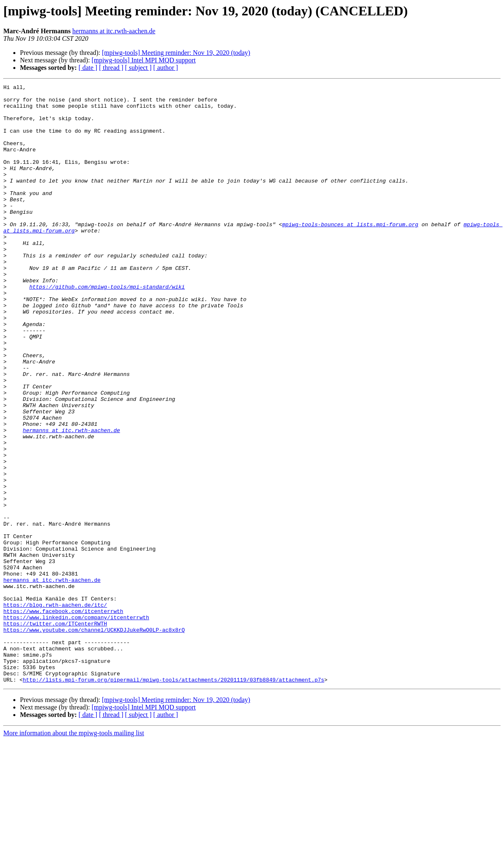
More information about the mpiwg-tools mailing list (74, 853)
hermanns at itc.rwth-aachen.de (114, 31)
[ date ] (88, 68)
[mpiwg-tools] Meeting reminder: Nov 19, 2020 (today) (176, 53)
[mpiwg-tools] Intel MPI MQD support (144, 60)
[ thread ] (111, 68)
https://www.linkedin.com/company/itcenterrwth (76, 724)
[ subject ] (138, 68)
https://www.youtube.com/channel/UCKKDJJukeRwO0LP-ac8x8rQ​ (94, 739)
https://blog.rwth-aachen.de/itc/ (55, 709)
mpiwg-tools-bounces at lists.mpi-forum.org (350, 253)
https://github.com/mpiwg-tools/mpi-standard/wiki (107, 328)
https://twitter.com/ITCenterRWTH (55, 732)
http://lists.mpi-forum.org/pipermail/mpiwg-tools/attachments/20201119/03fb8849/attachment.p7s (173, 799)
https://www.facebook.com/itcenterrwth (63, 717)
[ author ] (166, 68)
